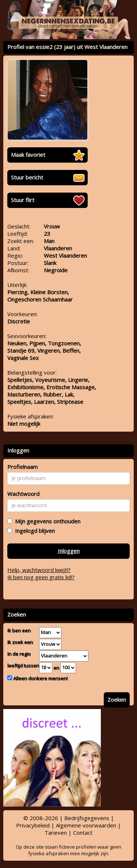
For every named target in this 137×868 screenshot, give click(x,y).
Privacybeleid (33, 825)
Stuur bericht (27, 177)
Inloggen (69, 551)
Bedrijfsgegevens (87, 818)
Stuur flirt (23, 200)
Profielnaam (22, 467)
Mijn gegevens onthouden (46, 521)
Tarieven (56, 833)
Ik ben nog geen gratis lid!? (41, 577)
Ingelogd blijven (33, 531)
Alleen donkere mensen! (40, 678)
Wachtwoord (23, 494)
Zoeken (117, 700)
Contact (83, 833)
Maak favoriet (28, 155)
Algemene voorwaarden (86, 825)
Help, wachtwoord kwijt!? (39, 570)
